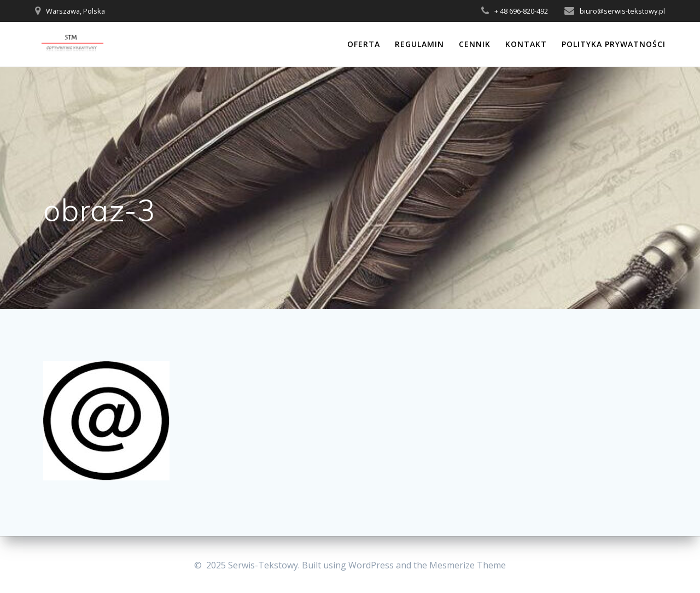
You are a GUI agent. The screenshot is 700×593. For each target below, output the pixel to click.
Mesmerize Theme (468, 565)
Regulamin (419, 44)
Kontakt (526, 44)
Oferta (364, 44)
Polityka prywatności (614, 44)
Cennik (475, 44)
